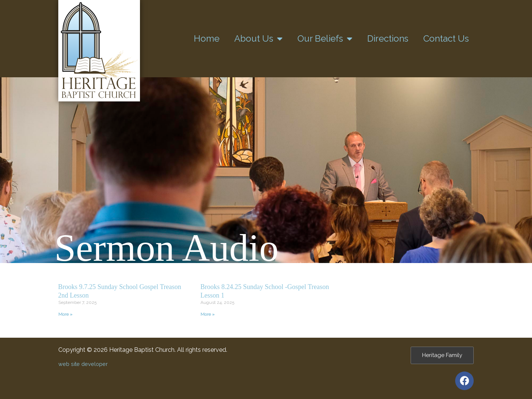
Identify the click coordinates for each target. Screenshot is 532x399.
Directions (388, 38)
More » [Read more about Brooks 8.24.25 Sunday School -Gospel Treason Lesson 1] (208, 314)
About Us (258, 39)
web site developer (83, 364)
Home (207, 38)
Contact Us (446, 38)
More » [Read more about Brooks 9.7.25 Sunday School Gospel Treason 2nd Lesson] (65, 314)
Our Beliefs (325, 39)
